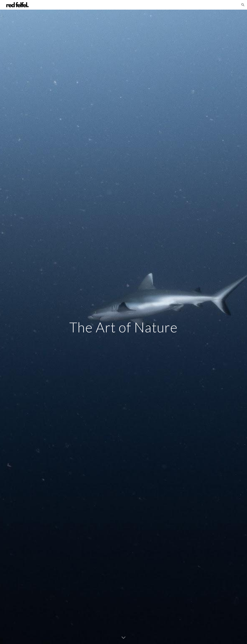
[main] (123, 327)
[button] (243, 5)
